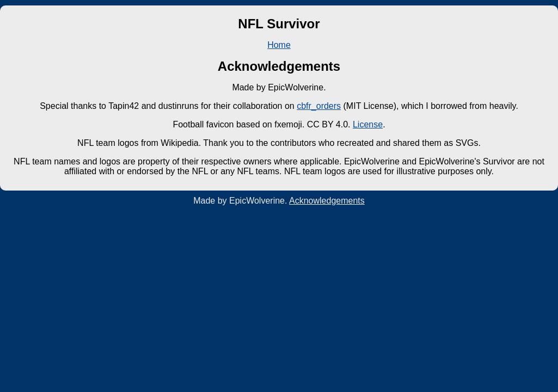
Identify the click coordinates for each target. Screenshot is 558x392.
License (368, 124)
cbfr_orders (319, 106)
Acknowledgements (327, 201)
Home (279, 45)
